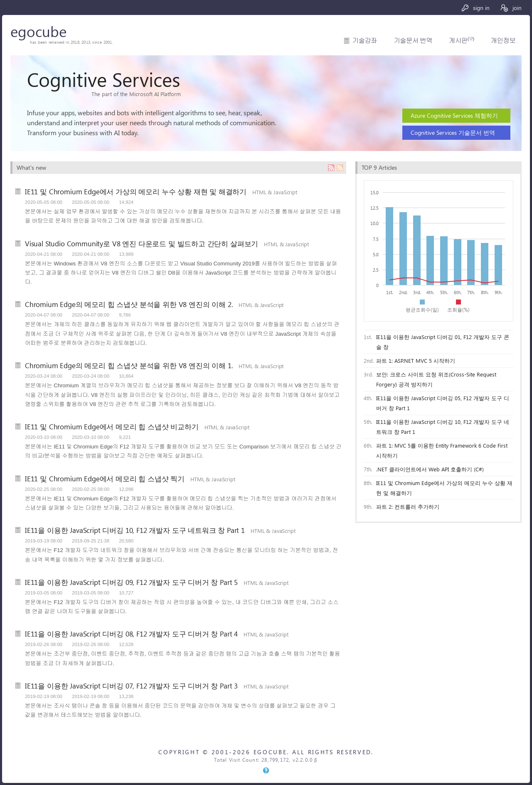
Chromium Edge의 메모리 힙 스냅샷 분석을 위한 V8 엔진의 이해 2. (129, 304)
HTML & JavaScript (275, 192)
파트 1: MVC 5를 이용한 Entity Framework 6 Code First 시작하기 (442, 450)
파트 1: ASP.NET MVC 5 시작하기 (416, 360)
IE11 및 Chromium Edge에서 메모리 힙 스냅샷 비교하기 (112, 426)
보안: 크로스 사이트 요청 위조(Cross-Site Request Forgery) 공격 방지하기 (436, 379)
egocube (38, 31)
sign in (475, 8)
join (511, 8)
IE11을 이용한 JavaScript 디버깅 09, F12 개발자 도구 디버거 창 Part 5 (131, 582)
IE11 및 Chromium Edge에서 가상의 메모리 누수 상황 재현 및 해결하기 (136, 191)
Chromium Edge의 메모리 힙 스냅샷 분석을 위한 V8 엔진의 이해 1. (129, 365)
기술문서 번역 (413, 41)
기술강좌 (365, 41)
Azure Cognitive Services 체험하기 (454, 115)
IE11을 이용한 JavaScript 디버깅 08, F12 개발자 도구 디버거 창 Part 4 (131, 634)
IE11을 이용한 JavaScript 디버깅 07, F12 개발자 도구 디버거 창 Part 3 (131, 686)
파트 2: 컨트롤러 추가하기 (408, 506)
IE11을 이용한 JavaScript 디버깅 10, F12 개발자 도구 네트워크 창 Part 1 (135, 530)
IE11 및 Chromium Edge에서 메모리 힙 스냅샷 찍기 (105, 478)
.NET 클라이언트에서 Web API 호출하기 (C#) (430, 469)
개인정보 (503, 41)
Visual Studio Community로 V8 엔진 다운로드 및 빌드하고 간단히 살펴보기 (142, 243)
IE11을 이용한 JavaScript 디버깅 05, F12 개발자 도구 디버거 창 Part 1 (443, 403)
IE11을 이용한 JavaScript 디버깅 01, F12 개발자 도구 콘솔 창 (443, 342)
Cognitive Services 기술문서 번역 (453, 132)
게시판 (461, 41)
